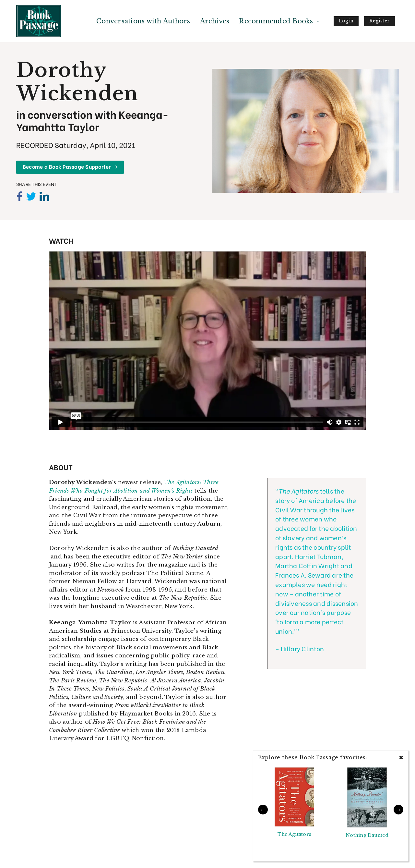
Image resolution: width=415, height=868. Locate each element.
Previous (263, 810)
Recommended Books (276, 21)
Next (398, 810)
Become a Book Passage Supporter (70, 166)
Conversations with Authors (143, 21)
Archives (215, 21)
